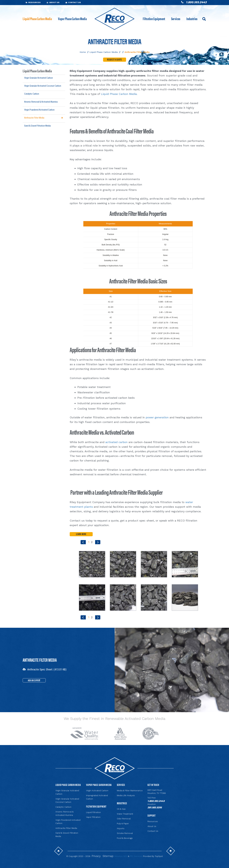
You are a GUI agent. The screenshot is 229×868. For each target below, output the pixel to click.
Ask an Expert (34, 680)
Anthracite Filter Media (34, 118)
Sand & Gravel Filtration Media (37, 126)
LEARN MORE (81, 534)
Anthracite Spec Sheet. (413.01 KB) (47, 669)
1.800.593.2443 (196, 2)
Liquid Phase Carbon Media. (119, 94)
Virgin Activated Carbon (97, 791)
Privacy (96, 856)
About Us (54, 2)
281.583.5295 (155, 807)
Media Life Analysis (126, 795)
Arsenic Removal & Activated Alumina (41, 102)
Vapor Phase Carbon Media (72, 19)
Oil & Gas (121, 809)
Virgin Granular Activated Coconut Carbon (43, 86)
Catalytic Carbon (32, 94)
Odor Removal (124, 819)
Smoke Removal (125, 833)
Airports (121, 828)
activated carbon (116, 442)
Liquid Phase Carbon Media (37, 19)
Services (176, 19)
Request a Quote (114, 59)
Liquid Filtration (93, 812)
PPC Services (136, 856)
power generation (157, 417)
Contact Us (75, 2)
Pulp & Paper (123, 824)
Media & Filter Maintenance (130, 791)
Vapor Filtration (93, 817)
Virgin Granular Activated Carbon (39, 78)
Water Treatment (125, 814)
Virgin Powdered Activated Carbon (39, 110)
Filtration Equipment (154, 19)
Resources (34, 2)
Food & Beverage (125, 838)
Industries (192, 19)
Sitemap (108, 856)
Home (83, 52)
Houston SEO (121, 856)
